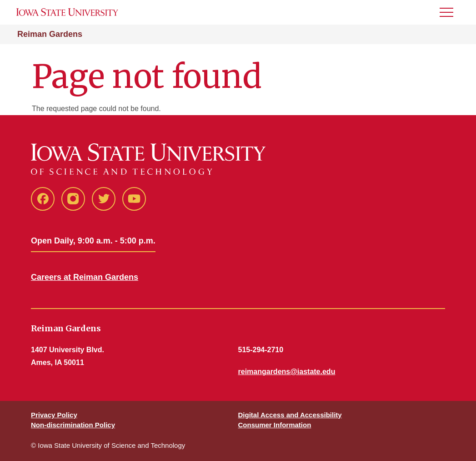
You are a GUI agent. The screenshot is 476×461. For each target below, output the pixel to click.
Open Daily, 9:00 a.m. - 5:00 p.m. (93, 241)
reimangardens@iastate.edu (287, 372)
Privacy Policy (54, 415)
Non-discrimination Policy (73, 425)
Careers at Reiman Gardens (85, 277)
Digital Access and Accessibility (290, 415)
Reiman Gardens (50, 34)
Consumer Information (275, 425)
